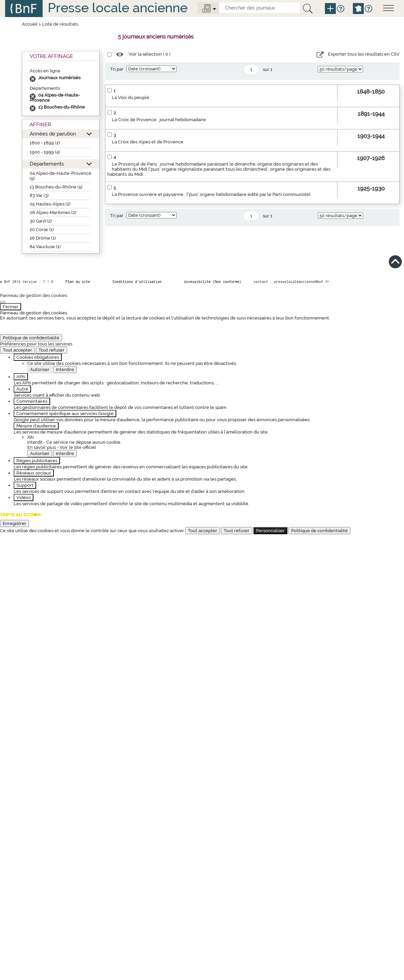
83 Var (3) (39, 195)
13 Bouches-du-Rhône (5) (56, 187)
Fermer (11, 307)
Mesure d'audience (36, 426)
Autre (22, 389)
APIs (21, 377)
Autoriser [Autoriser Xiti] (40, 453)
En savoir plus (42, 447)
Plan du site (78, 282)
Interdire (65, 370)
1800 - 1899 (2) (45, 143)
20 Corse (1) (42, 230)
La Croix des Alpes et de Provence (148, 142)
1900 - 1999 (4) (45, 152)
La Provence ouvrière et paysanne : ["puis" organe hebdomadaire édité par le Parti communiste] (211, 194)
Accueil (30, 24)
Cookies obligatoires (38, 357)
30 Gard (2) (41, 221)
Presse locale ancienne (118, 8)
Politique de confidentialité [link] (31, 338)
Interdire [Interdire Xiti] (65, 453)
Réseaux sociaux (34, 473)
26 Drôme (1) (43, 238)
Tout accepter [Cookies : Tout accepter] (17, 350)
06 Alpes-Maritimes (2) (53, 212)
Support (25, 485)
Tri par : (118, 69)
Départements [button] (47, 164)
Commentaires (32, 401)
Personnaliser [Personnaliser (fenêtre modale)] (270, 531)
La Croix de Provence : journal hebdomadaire (159, 120)
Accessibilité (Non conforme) (213, 282)
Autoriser (40, 370)
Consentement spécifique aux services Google (65, 414)
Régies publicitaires (37, 461)
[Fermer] (3, 302)
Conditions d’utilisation (137, 282)
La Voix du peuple (131, 97)
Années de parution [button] (53, 134)
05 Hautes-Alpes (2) (50, 204)
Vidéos (24, 498)
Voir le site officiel (78, 447)
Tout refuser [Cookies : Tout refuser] (51, 350)
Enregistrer (14, 523)
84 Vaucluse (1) (45, 247)
